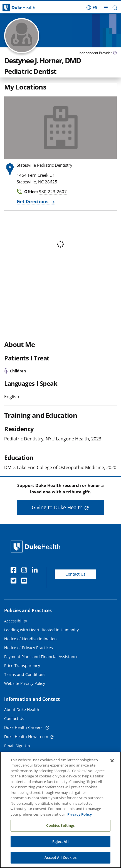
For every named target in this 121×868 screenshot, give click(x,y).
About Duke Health (22, 710)
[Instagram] (25, 571)
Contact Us (75, 574)
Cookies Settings (60, 825)
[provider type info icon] (115, 53)
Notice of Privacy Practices (29, 648)
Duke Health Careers (24, 727)
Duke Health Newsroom (26, 737)
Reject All (60, 842)
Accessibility (16, 621)
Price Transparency (22, 665)
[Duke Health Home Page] (37, 546)
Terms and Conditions (25, 674)
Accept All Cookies (60, 857)
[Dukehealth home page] (15, 8)
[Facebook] (15, 571)
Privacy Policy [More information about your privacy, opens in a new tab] (80, 814)
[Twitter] (15, 581)
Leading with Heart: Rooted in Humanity (41, 630)
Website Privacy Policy (25, 683)
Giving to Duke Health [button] (57, 507)
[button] (115, 8)
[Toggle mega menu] (106, 8)
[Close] (112, 761)
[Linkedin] (36, 571)
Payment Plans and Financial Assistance (41, 657)
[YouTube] (25, 581)
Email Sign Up (17, 746)
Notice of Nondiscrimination (30, 639)
